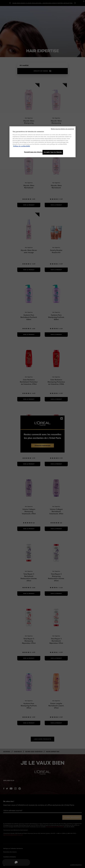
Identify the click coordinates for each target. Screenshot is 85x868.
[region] (42, 142)
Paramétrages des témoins (32, 152)
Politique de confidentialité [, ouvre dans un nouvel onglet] (22, 146)
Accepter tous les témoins (53, 152)
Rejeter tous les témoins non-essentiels (62, 129)
